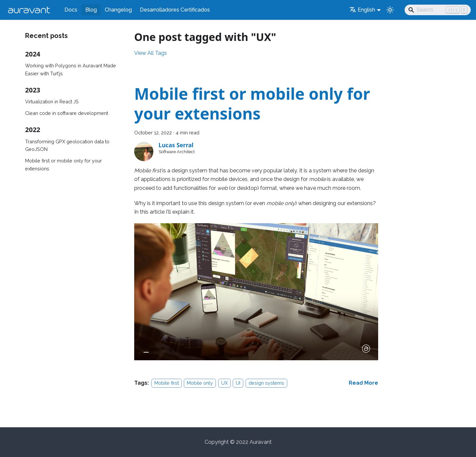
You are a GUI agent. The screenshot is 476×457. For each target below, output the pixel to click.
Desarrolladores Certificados (175, 10)
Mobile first (167, 383)
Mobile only (200, 383)
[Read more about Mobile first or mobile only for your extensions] (363, 383)
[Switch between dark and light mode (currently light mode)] (390, 10)
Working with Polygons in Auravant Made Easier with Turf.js (71, 70)
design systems (266, 383)
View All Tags (151, 53)
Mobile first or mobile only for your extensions (63, 165)
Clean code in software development (67, 113)
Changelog (118, 10)
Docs (71, 10)
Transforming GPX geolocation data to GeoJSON (67, 145)
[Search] (438, 10)
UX (224, 383)
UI (238, 383)
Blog (91, 10)
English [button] (362, 10)
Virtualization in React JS (52, 102)
